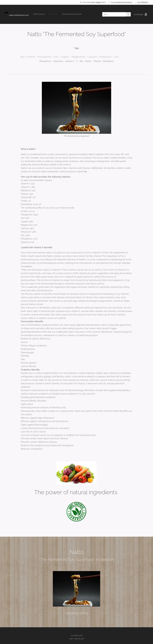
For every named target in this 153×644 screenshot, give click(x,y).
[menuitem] (36, 14)
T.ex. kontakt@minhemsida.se (121, 2)
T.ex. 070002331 (143, 2)
